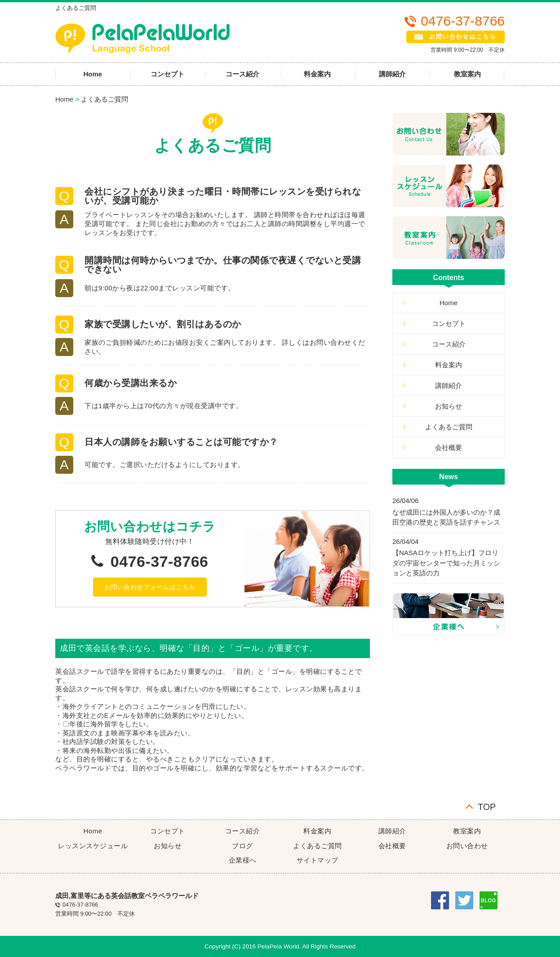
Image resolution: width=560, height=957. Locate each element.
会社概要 (449, 447)
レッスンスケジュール (93, 846)
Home (93, 74)
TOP (487, 806)
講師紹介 (392, 74)
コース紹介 (242, 74)
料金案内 (317, 74)
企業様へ (243, 860)
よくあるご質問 (104, 99)
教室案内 (467, 74)
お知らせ (449, 406)
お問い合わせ (467, 846)
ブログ (242, 846)
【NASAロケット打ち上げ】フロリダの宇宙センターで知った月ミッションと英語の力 (446, 563)
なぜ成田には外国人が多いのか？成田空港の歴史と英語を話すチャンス (446, 517)
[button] (150, 587)
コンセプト (167, 74)
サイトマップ (318, 860)
